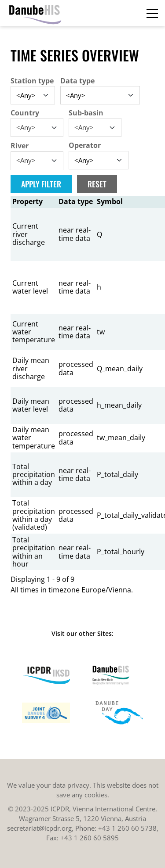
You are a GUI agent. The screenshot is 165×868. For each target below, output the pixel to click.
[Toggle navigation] (152, 13)
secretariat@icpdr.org (39, 828)
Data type (77, 81)
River (20, 146)
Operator (85, 145)
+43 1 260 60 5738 (127, 828)
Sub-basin (86, 113)
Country (25, 113)
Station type (32, 81)
